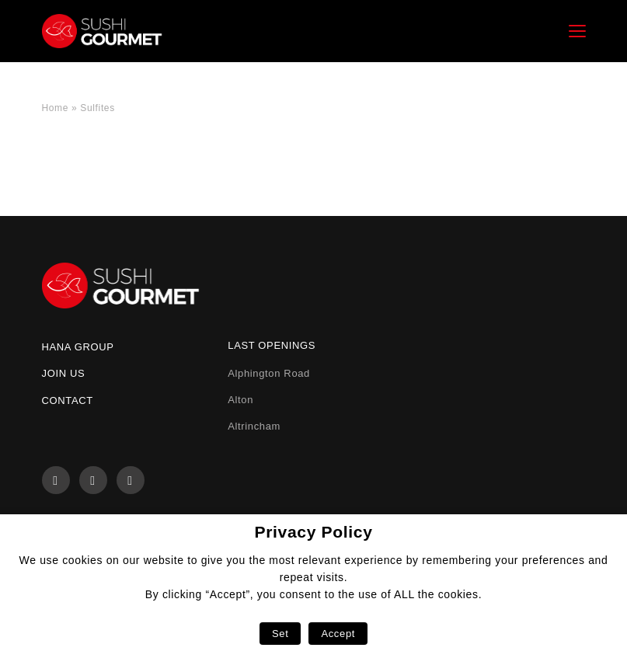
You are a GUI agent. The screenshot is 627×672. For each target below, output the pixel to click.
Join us (64, 373)
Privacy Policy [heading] (313, 532)
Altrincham (254, 426)
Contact (68, 400)
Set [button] (280, 634)
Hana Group (78, 347)
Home (56, 108)
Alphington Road (269, 373)
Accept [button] (338, 634)
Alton (240, 400)
